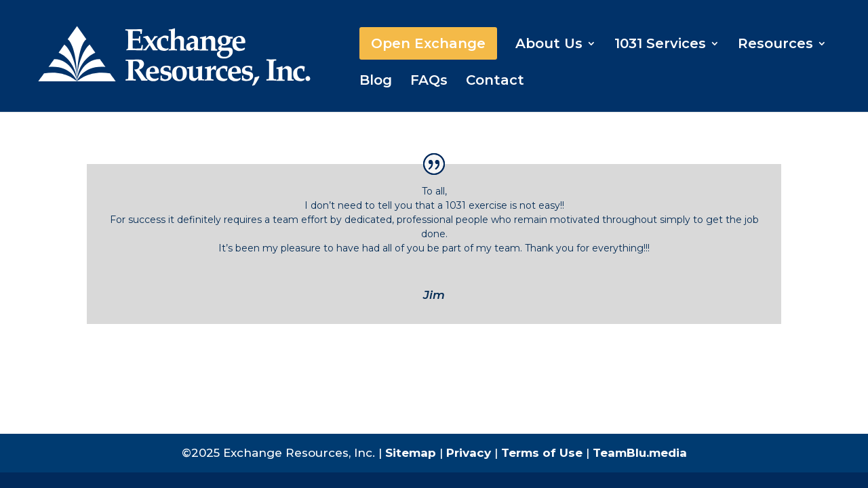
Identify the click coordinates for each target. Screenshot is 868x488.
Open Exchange (428, 43)
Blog (376, 82)
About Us (549, 45)
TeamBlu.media (640, 453)
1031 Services (660, 45)
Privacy (469, 453)
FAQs (429, 82)
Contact (495, 82)
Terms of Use (542, 453)
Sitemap (411, 453)
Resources (775, 45)
